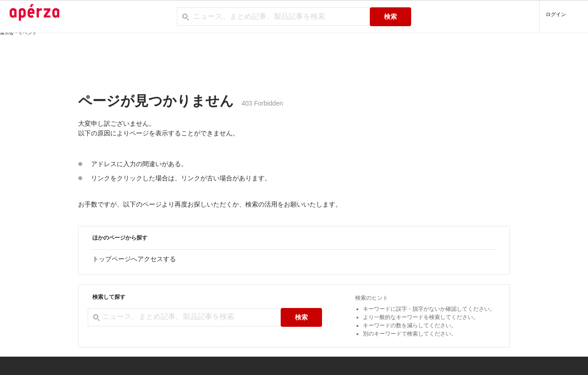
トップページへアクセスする (134, 259)
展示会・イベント (18, 33)
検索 (390, 17)
